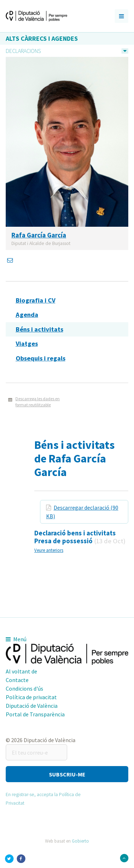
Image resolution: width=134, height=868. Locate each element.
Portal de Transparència (35, 714)
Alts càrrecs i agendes (42, 38)
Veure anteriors (49, 550)
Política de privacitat (31, 697)
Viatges (27, 344)
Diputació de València (32, 706)
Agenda (27, 315)
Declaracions (23, 51)
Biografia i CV (36, 300)
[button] (67, 774)
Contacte (17, 680)
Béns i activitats (39, 329)
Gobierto (80, 841)
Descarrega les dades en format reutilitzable (38, 402)
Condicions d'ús (24, 688)
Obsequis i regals (41, 358)
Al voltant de (21, 671)
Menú (16, 639)
